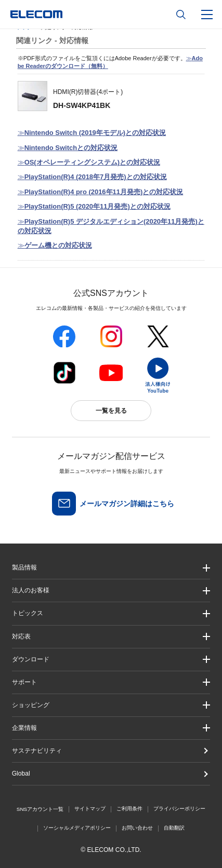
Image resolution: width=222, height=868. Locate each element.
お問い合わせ (137, 828)
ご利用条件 (129, 809)
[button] (111, 613)
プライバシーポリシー (179, 809)
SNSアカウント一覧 (40, 809)
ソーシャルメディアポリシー (77, 828)
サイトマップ (90, 809)
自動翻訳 (174, 828)
